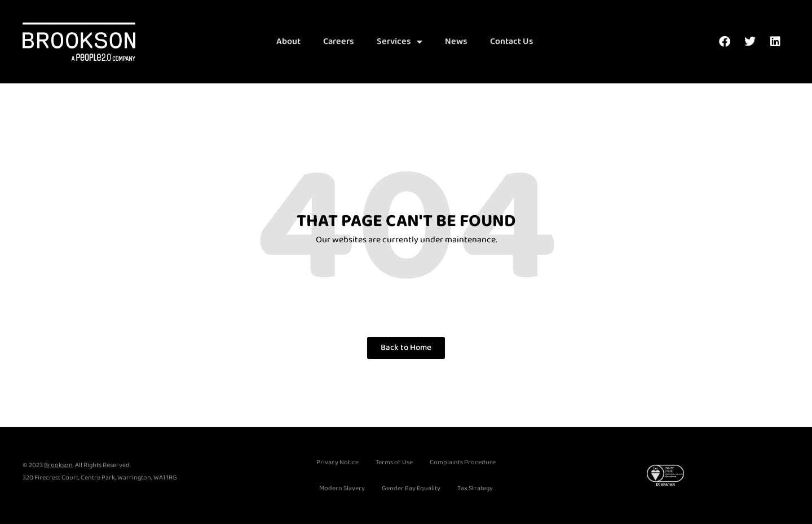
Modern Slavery (342, 488)
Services (400, 42)
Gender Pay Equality (411, 488)
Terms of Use (394, 462)
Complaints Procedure (463, 462)
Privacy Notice (337, 462)
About (288, 41)
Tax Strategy (475, 488)
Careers (339, 41)
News (456, 41)
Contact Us (512, 41)
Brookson (58, 465)
